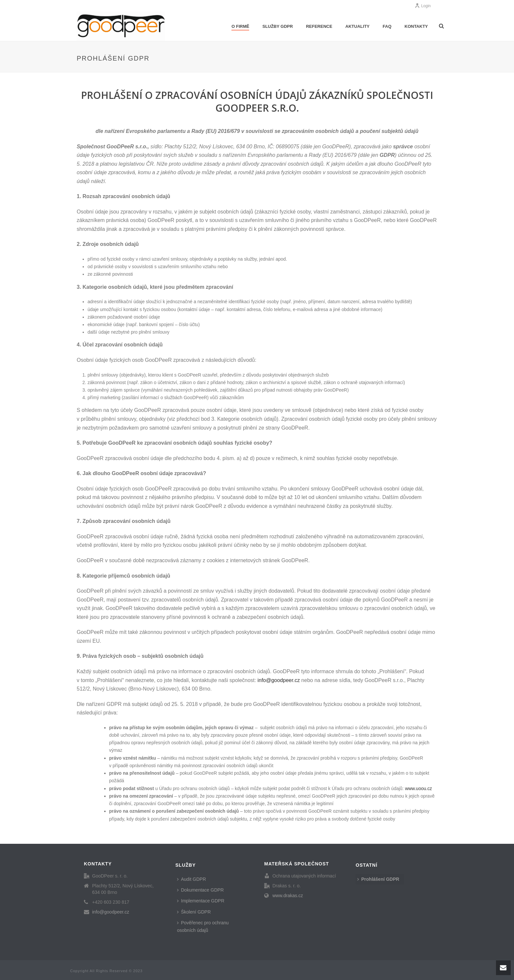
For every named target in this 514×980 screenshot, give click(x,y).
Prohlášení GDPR (378, 879)
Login (423, 6)
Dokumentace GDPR (200, 890)
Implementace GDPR (201, 901)
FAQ (387, 26)
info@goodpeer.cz (111, 912)
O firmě (240, 26)
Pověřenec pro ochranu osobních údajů (203, 926)
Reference (319, 26)
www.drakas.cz (288, 896)
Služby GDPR (277, 26)
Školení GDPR (194, 912)
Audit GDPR (191, 879)
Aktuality (358, 26)
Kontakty (416, 26)
